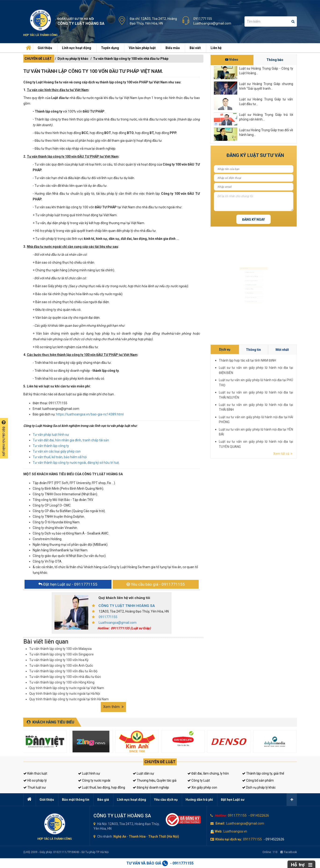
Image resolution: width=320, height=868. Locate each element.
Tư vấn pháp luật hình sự (51, 435)
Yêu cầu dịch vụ (166, 800)
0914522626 (260, 815)
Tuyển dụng (110, 48)
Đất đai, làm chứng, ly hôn (208, 773)
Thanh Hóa (137, 836)
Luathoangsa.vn (235, 831)
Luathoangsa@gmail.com (212, 23)
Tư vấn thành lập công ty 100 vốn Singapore (61, 654)
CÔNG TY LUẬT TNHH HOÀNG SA (127, 606)
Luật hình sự (89, 773)
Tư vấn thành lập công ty (51, 446)
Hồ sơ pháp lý (35, 780)
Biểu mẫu (173, 48)
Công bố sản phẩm (258, 780)
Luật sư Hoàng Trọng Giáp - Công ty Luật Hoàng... (266, 71)
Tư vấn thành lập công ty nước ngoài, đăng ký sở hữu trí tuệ (76, 463)
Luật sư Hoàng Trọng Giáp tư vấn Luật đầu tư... (266, 102)
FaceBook (289, 852)
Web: (219, 831)
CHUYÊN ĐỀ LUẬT (38, 59)
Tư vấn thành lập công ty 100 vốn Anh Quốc (61, 666)
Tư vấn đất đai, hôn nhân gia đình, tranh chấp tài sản (71, 440)
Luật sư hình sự (248, 263)
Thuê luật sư (35, 787)
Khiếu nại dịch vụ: (229, 839)
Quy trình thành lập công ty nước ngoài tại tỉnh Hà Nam (69, 699)
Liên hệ (216, 48)
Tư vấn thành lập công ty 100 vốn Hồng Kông (62, 682)
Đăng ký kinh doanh (250, 284)
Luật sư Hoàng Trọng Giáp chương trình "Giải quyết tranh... (266, 86)
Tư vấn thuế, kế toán (250, 306)
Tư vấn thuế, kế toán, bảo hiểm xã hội (60, 457)
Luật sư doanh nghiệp (251, 277)
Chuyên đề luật (160, 762)
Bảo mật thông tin (76, 800)
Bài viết (195, 48)
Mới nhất (285, 395)
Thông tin (281, 395)
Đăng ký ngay (253, 220)
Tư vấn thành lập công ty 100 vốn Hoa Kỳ (59, 660)
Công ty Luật (199, 780)
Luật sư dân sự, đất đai (251, 270)
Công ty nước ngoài (94, 780)
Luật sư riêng (247, 291)
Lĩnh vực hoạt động (77, 48)
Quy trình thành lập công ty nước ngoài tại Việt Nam (67, 688)
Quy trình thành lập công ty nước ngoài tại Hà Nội (65, 694)
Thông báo (275, 60)
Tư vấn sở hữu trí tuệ (250, 313)
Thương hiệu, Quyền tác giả (155, 780)
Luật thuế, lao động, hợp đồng (102, 787)
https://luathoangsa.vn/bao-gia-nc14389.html (90, 414)
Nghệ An (120, 836)
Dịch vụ (278, 395)
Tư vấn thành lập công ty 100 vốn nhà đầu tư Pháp (131, 59)
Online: (270, 852)
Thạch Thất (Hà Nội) (164, 836)
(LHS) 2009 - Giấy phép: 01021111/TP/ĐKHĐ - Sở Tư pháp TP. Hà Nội (66, 852)
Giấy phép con (248, 299)
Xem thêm (113, 707)
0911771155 (203, 19)
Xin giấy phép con (202, 787)
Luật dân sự (143, 773)
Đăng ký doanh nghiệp (151, 787)
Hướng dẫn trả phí (199, 800)
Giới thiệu (45, 48)
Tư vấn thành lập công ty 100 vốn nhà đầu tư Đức (65, 677)
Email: (220, 823)
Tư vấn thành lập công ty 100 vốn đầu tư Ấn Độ (63, 671)
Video (232, 60)
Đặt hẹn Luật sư (233, 800)
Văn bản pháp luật (142, 48)
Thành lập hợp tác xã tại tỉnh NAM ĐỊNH (281, 396)
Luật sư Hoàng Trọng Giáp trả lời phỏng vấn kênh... (266, 117)
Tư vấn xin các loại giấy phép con (57, 451)
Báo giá (103, 800)
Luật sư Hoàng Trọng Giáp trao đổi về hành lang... (266, 132)
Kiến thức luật (35, 773)
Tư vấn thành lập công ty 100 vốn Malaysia (60, 649)
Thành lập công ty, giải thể (263, 773)
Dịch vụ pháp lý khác (73, 59)
